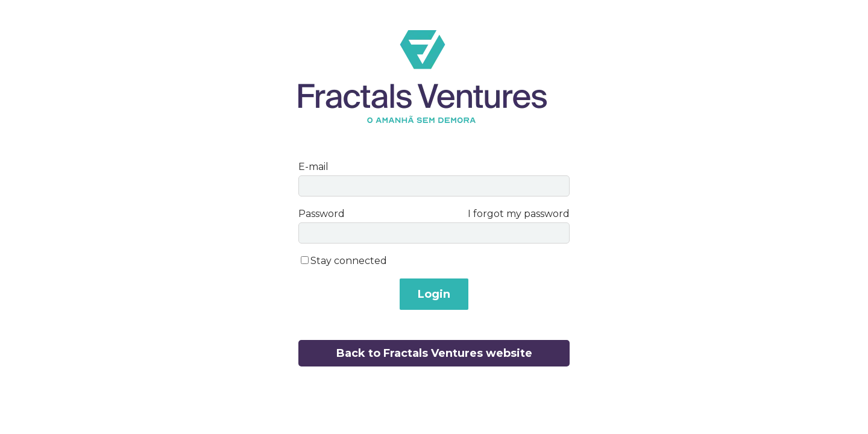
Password (322, 214)
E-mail (313, 167)
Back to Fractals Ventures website (434, 353)
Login (434, 294)
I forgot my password (519, 214)
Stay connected (349, 261)
